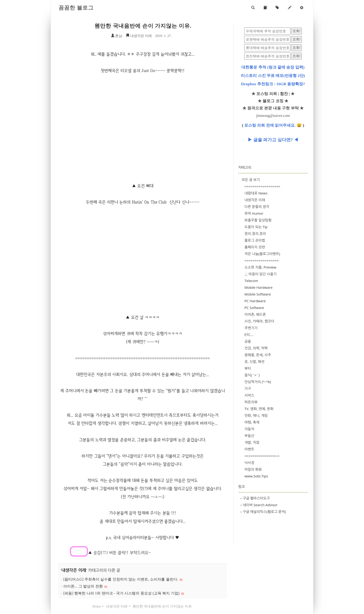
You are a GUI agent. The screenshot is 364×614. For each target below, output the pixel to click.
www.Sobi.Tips (256, 476)
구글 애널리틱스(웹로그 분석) (263, 512)
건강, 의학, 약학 (256, 348)
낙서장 (249, 463)
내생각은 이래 (139, 36)
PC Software (254, 308)
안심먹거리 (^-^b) (258, 382)
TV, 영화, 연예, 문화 (259, 409)
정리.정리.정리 (255, 233)
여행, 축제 (252, 422)
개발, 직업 (252, 442)
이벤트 (249, 449)
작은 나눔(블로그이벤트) (262, 254)
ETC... (249, 335)
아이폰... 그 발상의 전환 (83, 586)
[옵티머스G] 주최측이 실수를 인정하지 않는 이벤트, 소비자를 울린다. (121, 579)
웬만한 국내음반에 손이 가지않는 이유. (143, 26)
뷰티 (248, 368)
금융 (248, 341)
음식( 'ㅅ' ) (252, 375)
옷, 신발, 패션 (254, 361)
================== (262, 186)
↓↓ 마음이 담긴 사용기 (260, 274)
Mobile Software (258, 294)
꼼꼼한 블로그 (76, 8)
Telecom (251, 281)
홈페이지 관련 (255, 247)
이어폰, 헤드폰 (255, 314)
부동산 (249, 436)
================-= (262, 456)
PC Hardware (255, 301)
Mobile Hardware (258, 287)
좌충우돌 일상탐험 (258, 220)
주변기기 (251, 328)
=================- (262, 260)
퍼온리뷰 (251, 402)
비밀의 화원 (253, 469)
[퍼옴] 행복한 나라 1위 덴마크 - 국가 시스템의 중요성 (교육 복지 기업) (121, 593)
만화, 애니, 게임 (256, 415)
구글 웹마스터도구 (255, 498)
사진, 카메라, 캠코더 (259, 321)
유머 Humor (254, 213)
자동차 (249, 429)
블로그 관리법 (255, 240)
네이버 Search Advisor (259, 505)
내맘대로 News (256, 193)
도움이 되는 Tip (256, 227)
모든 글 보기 (251, 180)
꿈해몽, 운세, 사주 (258, 355)
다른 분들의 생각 (257, 207)
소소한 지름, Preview (260, 267)
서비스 (249, 395)
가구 (248, 388)
